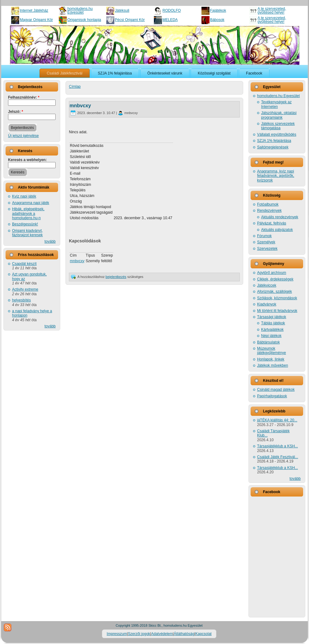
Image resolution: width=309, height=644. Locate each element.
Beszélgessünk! (25, 224)
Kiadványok (267, 304)
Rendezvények (269, 211)
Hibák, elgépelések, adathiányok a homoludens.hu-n (28, 213)
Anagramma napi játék (31, 203)
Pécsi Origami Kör (130, 20)
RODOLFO (172, 11)
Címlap (75, 87)
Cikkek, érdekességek (275, 279)
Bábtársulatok (268, 342)
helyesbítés (21, 300)
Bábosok (217, 20)
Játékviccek (267, 285)
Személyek (266, 242)
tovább (50, 241)
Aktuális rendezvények (280, 217)
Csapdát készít (24, 264)
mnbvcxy (80, 106)
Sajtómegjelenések (273, 147)
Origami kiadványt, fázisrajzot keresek (27, 233)
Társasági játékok (272, 317)
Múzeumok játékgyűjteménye (271, 351)
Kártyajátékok (272, 330)
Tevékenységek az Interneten (276, 104)
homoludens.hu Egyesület (80, 11)
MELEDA (170, 20)
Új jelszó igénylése (23, 136)
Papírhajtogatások (272, 396)
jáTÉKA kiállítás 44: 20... (277, 420)
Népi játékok (271, 336)
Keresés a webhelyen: (27, 160)
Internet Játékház (34, 11)
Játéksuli (122, 11)
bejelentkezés (116, 277)
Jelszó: (16, 112)
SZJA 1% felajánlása (274, 141)
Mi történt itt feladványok (277, 311)
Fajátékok (218, 11)
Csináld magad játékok (276, 390)
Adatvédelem (162, 634)
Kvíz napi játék (24, 196)
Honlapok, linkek (271, 359)
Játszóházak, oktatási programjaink (279, 115)
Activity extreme (25, 289)
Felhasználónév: (24, 97)
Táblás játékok (273, 323)
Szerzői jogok (139, 634)
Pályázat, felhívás (272, 223)
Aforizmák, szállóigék (275, 292)
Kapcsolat (203, 634)
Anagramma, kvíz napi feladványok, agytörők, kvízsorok (276, 176)
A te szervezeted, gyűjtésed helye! (272, 11)
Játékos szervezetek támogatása (278, 126)
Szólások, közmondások (277, 298)
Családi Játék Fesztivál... (278, 457)
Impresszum (117, 634)
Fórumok (264, 236)
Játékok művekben (273, 365)
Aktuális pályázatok (277, 230)
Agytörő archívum (272, 273)
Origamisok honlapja (84, 20)
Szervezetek (267, 249)
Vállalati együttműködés (277, 134)
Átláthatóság (184, 634)
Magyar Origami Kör (36, 20)
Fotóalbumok (268, 204)
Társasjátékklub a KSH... (277, 446)
